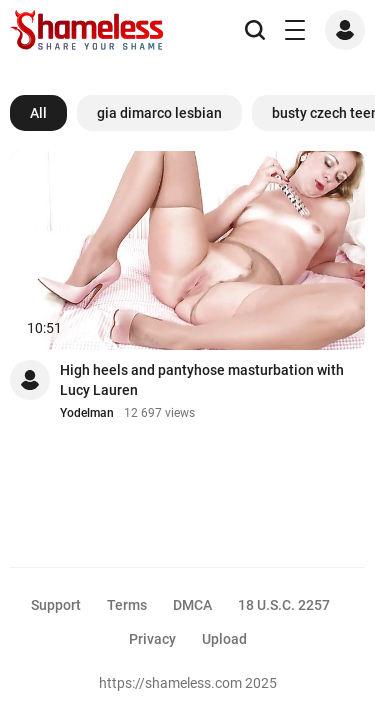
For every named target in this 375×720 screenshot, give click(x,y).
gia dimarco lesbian (159, 113)
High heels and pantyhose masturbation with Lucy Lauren (202, 380)
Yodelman (87, 413)
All (38, 113)
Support (56, 605)
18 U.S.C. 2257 (284, 605)
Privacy (152, 639)
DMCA (192, 605)
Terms (127, 605)
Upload (224, 639)
